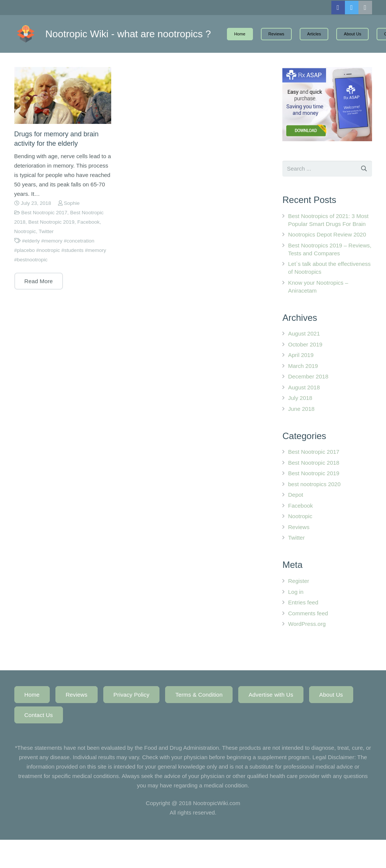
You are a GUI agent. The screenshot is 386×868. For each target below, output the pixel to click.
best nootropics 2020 (314, 484)
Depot (296, 495)
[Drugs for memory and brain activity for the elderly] (63, 95)
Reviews (299, 527)
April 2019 (301, 355)
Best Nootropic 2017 (44, 213)
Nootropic (25, 231)
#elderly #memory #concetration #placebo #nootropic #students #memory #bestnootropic (60, 250)
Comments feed (308, 613)
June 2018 (301, 409)
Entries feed (303, 602)
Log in (296, 592)
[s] (327, 169)
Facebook (88, 222)
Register (299, 581)
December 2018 (308, 376)
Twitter (46, 231)
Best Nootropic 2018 (314, 463)
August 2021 (304, 333)
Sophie (72, 203)
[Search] (364, 169)
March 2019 (303, 366)
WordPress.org (307, 624)
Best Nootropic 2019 (51, 222)
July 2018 (300, 398)
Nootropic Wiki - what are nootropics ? (140, 34)
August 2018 (304, 387)
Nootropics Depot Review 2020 (327, 234)
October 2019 (305, 344)
